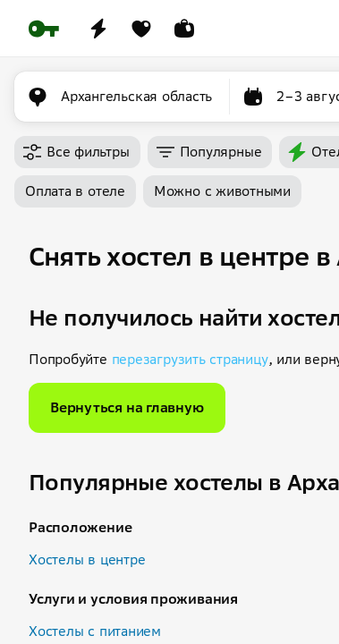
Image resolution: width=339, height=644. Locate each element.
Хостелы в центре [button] (87, 559)
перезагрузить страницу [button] (190, 359)
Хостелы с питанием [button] (95, 631)
